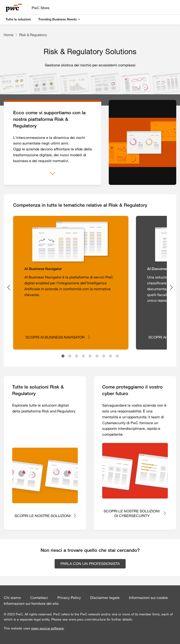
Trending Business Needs (57, 19)
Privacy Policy (69, 598)
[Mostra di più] (52, 173)
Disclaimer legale (105, 598)
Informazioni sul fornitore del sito (31, 603)
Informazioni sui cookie (148, 598)
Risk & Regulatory (33, 35)
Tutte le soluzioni (18, 19)
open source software (47, 628)
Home (9, 35)
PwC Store (41, 8)
